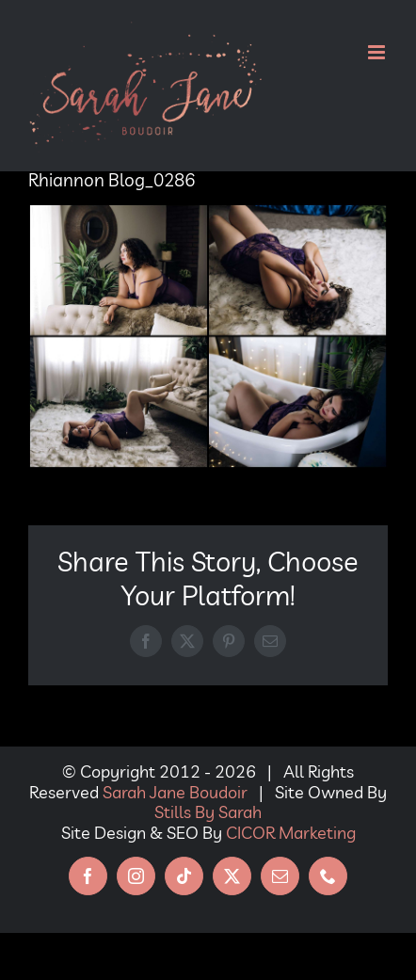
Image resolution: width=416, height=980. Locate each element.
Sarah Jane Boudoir (175, 792)
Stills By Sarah (208, 812)
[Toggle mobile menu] (378, 52)
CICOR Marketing (291, 833)
